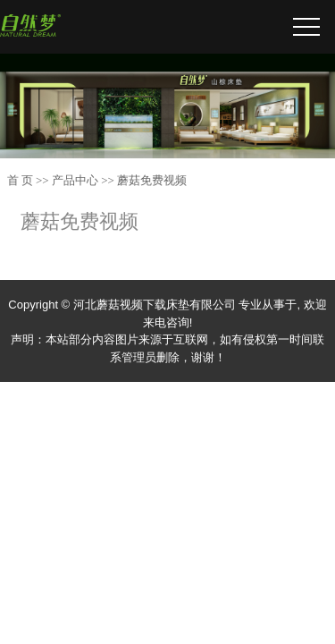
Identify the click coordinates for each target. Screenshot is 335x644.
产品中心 (75, 180)
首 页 (20, 180)
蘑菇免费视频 (152, 180)
